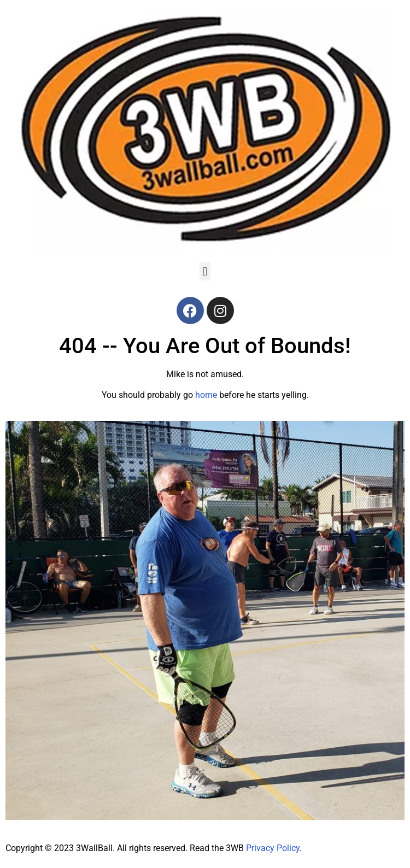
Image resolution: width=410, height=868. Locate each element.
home (206, 395)
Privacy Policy (273, 848)
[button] (205, 271)
